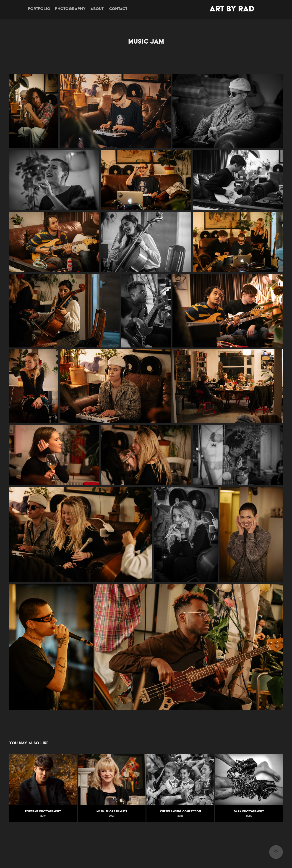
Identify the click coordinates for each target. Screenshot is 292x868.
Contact (118, 9)
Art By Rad (232, 9)
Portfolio (39, 9)
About (97, 9)
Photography (70, 9)
